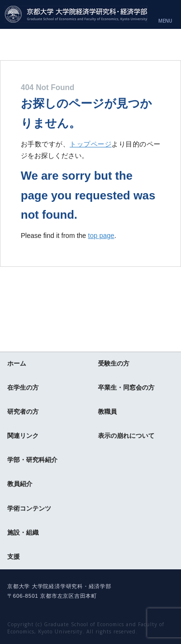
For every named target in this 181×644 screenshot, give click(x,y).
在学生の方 (23, 388)
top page (101, 236)
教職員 (107, 412)
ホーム (17, 363)
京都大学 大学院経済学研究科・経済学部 (76, 14)
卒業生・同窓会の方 (126, 388)
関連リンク (23, 436)
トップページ (90, 144)
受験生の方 (114, 363)
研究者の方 (23, 412)
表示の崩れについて (126, 436)
